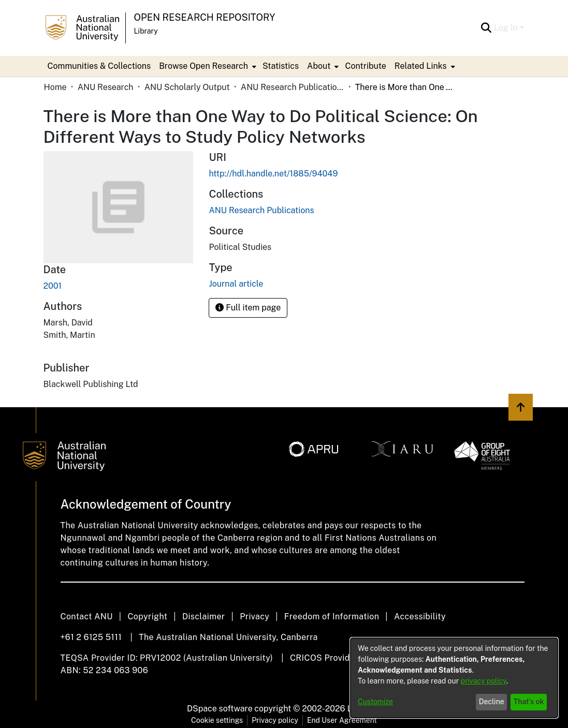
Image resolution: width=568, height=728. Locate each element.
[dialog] (454, 678)
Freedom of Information (332, 616)
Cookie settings (217, 720)
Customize (375, 702)
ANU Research (106, 87)
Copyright (147, 616)
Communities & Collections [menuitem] (99, 66)
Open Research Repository (205, 17)
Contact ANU (87, 616)
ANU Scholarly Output (187, 87)
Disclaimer (204, 616)
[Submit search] (486, 28)
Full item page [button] (248, 308)
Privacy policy (275, 720)
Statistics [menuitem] (281, 66)
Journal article (236, 284)
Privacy (254, 616)
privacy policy (484, 681)
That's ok (529, 702)
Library (146, 31)
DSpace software (220, 709)
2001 (53, 286)
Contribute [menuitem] (365, 66)
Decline (492, 702)
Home (55, 87)
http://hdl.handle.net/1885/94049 (273, 174)
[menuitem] (207, 66)
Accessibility (420, 616)
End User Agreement (342, 720)
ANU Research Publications (293, 87)
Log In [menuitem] (506, 28)
